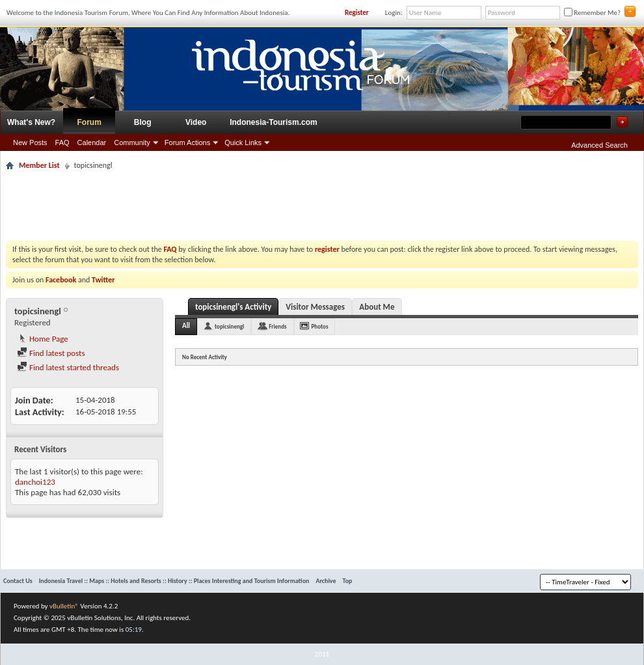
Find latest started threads (68, 367)
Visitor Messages (315, 307)
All (186, 326)
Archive (326, 581)
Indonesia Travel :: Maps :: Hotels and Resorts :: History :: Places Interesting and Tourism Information (174, 581)
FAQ (62, 142)
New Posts (30, 142)
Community (132, 142)
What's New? (31, 122)
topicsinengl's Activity (233, 307)
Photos (320, 326)
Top (348, 581)
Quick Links (243, 142)
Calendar (92, 142)
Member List (39, 165)
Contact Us (18, 581)
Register (357, 13)
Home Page (43, 339)
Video (196, 122)
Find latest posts (51, 353)
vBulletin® (64, 606)
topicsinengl (229, 326)
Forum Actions (187, 142)
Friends (277, 326)
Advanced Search (599, 145)
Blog (143, 122)
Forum (89, 122)
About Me (377, 307)
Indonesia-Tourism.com (273, 122)
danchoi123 (35, 482)
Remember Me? (592, 13)
